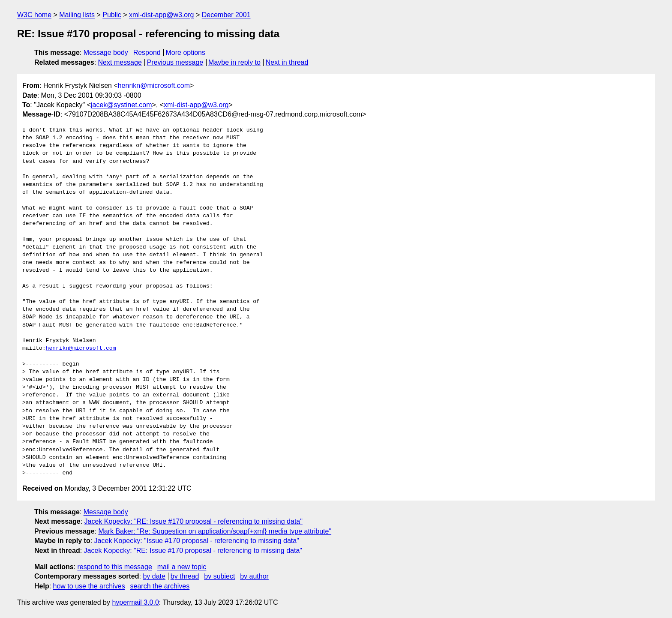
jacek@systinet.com (121, 105)
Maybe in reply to (234, 62)
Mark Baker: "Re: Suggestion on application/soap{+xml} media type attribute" (215, 531)
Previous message (175, 62)
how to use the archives (89, 586)
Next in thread (287, 62)
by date (154, 576)
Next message (120, 62)
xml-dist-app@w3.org (161, 15)
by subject (219, 576)
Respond (147, 52)
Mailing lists (77, 15)
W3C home (34, 15)
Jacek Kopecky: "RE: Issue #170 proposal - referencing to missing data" (193, 521)
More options (186, 52)
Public (112, 15)
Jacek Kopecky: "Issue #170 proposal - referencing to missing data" (197, 541)
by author (254, 576)
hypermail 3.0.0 (135, 602)
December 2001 (226, 15)
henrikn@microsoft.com (154, 85)
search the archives (160, 586)
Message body (106, 52)
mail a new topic (182, 567)
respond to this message (114, 567)
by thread (185, 576)
